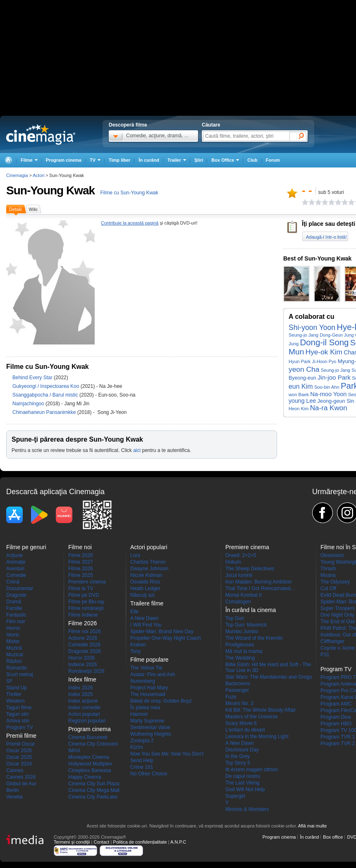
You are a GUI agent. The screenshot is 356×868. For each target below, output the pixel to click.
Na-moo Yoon (328, 394)
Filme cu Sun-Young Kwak (129, 193)
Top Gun (235, 618)
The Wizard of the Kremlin (254, 638)
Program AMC (336, 704)
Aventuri (15, 569)
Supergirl (235, 796)
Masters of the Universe (252, 717)
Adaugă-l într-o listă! (326, 237)
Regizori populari (87, 721)
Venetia (14, 797)
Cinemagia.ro (41, 134)
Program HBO (336, 724)
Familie (14, 608)
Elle (134, 612)
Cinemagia (17, 175)
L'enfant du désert (245, 730)
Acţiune (14, 555)
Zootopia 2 (142, 741)
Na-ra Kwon (329, 408)
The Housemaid (148, 694)
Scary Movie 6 (241, 723)
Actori (38, 175)
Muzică (14, 648)
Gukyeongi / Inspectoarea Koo (46, 386)
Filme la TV (81, 588)
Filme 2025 (80, 575)
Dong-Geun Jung (337, 335)
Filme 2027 (80, 562)
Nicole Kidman (146, 575)
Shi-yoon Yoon (312, 328)
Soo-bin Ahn (327, 387)
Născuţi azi (142, 595)
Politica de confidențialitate (140, 842)
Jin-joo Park (334, 377)
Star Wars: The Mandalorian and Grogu (269, 677)
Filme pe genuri (26, 547)
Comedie (16, 575)
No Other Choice (149, 774)
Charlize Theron (148, 562)
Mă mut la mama (244, 651)
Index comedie (84, 708)
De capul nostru (243, 776)
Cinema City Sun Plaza (94, 784)
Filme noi (80, 547)
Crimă (13, 582)
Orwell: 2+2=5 (241, 555)
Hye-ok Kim (324, 352)
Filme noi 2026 (85, 631)
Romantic (17, 668)
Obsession (332, 555)
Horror (13, 628)
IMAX (74, 751)
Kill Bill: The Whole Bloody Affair (260, 710)
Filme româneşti (86, 608)
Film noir (16, 622)
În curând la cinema (251, 610)
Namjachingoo (29, 404)
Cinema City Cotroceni (93, 744)
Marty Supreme (147, 721)
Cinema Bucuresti (88, 737)
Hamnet (139, 714)
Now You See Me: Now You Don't (167, 754)
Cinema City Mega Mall (94, 790)
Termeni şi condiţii (72, 842)
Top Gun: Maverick (246, 625)
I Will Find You (146, 625)
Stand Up (17, 688)
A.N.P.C (178, 842)
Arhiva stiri (18, 721)
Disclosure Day (242, 750)
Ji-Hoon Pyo (324, 361)
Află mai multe (313, 826)
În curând (149, 160)
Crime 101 (142, 767)
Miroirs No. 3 (239, 703)
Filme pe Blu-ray (86, 602)
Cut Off (328, 588)
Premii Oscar (20, 744)
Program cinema (64, 160)
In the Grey (238, 756)
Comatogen (238, 602)
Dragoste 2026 (85, 651)
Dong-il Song (325, 342)
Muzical (15, 655)
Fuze (231, 697)
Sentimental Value (150, 727)
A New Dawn (145, 618)
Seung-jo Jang (303, 335)
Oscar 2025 (19, 757)
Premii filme (21, 736)
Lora (135, 555)
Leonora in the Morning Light (257, 736)
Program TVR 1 (338, 737)
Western (15, 701)
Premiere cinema (87, 582)
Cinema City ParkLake (93, 797)
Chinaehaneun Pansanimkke (45, 412)
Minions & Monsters (247, 809)
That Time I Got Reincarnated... (260, 588)
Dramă (14, 602)
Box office (333, 837)
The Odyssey (335, 582)
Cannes (15, 770)
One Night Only (337, 615)
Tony (135, 651)
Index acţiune (83, 701)
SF (9, 681)
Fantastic (16, 615)
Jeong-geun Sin (336, 401)
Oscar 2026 (19, 751)
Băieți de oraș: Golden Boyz (161, 701)
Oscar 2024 (19, 764)
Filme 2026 (80, 569)
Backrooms (238, 684)
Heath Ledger (145, 588)
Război (14, 661)
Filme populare (149, 660)
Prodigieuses (240, 645)
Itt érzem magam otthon (252, 770)
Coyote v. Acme (338, 648)
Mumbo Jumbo (242, 631)
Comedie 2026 (84, 645)
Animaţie (16, 562)
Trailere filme (147, 603)
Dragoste (16, 595)
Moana (328, 575)
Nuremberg (143, 681)
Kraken (138, 645)
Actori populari (84, 714)
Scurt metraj (20, 674)
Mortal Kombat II (244, 595)
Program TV (19, 727)
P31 (325, 655)
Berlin (13, 790)
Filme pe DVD (84, 595)
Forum (273, 160)
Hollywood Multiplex (90, 764)
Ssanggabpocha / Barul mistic (45, 395)
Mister (13, 641)
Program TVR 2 (338, 744)
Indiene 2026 (82, 665)
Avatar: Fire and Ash (153, 674)
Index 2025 (80, 694)
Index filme (82, 679)
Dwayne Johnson (149, 569)
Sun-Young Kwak (50, 190)
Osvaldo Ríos (145, 582)
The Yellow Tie (146, 668)
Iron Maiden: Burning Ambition (259, 582)
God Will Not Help (245, 789)
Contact (101, 842)
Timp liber (119, 160)
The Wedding (240, 658)
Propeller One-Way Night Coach (166, 638)
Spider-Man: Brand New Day (162, 631)
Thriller (14, 694)
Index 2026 (80, 688)
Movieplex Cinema (89, 757)
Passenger (237, 690)
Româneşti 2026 (86, 671)
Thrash (328, 569)
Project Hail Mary (149, 688)
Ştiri (199, 160)
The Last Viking (243, 783)
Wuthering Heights (151, 734)
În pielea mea (145, 708)
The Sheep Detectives (250, 569)
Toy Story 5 (238, 763)
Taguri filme (19, 708)
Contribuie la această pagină (130, 223)
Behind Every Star (33, 378)
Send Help (142, 760)
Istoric (13, 635)
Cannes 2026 (21, 777)
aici (137, 450)
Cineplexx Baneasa (90, 770)
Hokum (233, 562)
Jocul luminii (239, 575)
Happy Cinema (85, 777)
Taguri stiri (18, 714)
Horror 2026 (81, 658)
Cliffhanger (332, 641)
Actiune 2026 (83, 638)
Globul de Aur (21, 784)
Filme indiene (83, 615)
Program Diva (336, 717)
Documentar (20, 588)
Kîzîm (137, 747)
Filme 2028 (80, 555)
